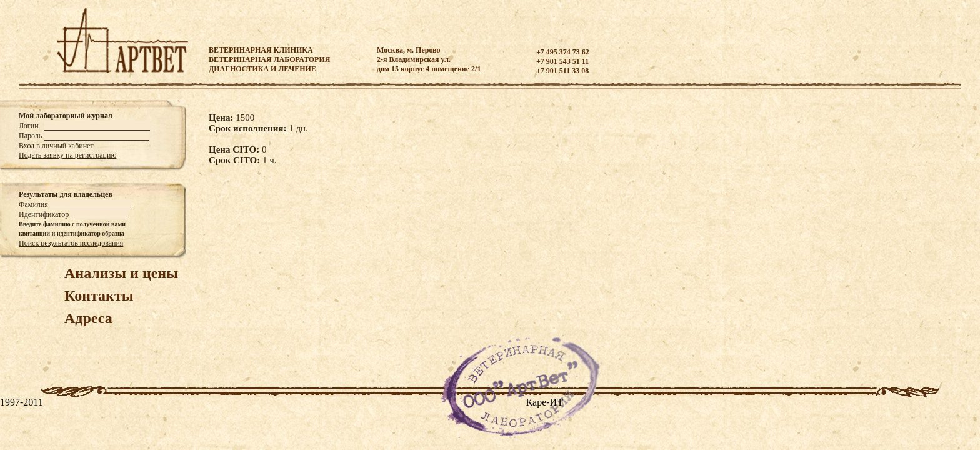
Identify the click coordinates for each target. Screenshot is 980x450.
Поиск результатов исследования (71, 243)
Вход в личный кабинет (56, 146)
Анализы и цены (121, 273)
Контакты (99, 296)
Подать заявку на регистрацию (67, 155)
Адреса (88, 318)
